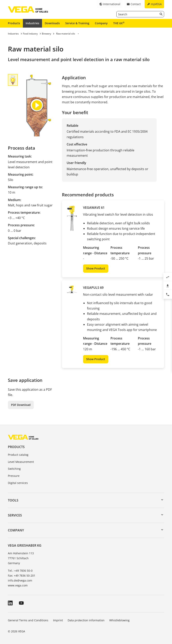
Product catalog (18, 455)
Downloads (52, 23)
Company (101, 23)
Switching (14, 469)
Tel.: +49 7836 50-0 (20, 571)
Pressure (14, 476)
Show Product (96, 268)
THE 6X (119, 23)
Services (15, 515)
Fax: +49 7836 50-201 (22, 575)
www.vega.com (18, 585)
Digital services (18, 483)
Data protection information (86, 620)
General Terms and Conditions (28, 620)
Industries (32, 23)
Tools (13, 500)
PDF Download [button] (21, 405)
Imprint (58, 620)
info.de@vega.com (20, 580)
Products (14, 23)
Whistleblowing (119, 620)
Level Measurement (21, 462)
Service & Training (77, 23)
